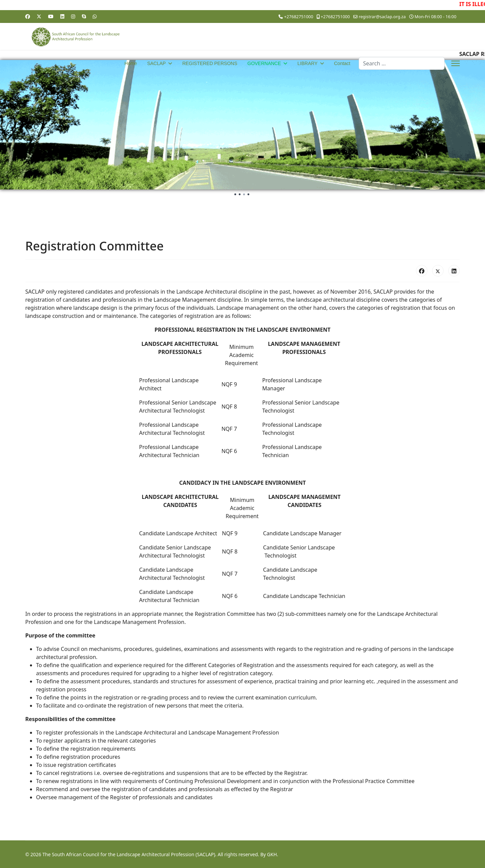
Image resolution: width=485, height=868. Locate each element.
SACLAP (156, 63)
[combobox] (402, 63)
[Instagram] (73, 16)
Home (131, 63)
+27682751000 (299, 17)
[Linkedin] (62, 16)
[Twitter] (39, 16)
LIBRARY (308, 63)
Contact (342, 63)
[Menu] (456, 63)
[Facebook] (28, 16)
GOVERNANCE (264, 63)
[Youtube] (51, 16)
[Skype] (84, 16)
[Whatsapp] (95, 16)
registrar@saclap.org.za (382, 17)
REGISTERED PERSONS (210, 63)
